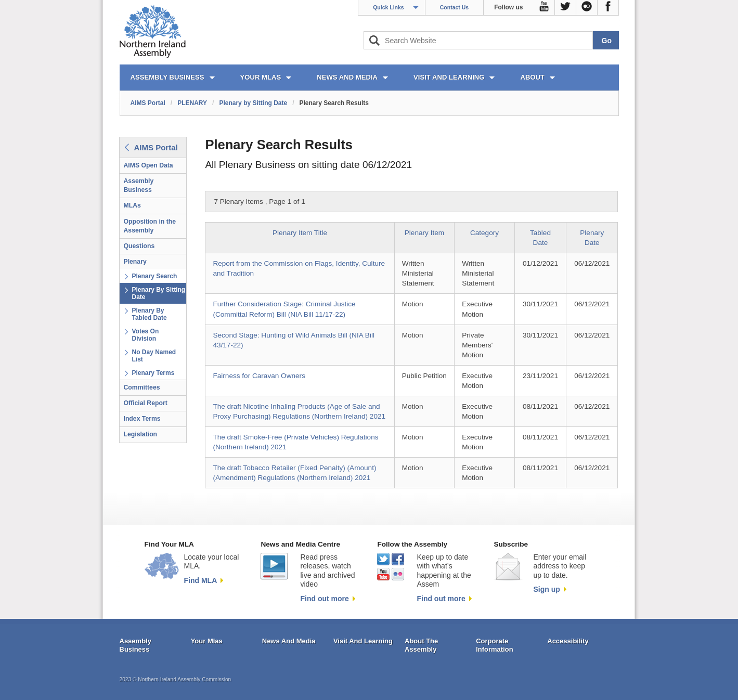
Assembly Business (139, 185)
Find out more (324, 599)
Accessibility (568, 641)
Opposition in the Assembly (150, 226)
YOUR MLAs (261, 77)
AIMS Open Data (148, 165)
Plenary (135, 262)
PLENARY (192, 103)
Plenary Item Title (300, 233)
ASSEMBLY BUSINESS (167, 77)
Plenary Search (155, 276)
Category (484, 233)
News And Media (289, 641)
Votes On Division (146, 335)
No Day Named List (154, 356)
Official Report (146, 403)
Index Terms (142, 419)
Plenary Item (424, 233)
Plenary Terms (153, 373)
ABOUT (532, 77)
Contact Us (454, 7)
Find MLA (201, 580)
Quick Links (389, 7)
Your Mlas (207, 641)
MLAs (132, 205)
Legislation (141, 434)
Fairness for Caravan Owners (259, 376)
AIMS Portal (148, 103)
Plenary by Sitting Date (253, 103)
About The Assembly (421, 645)
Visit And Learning (363, 641)
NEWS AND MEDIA (347, 77)
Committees (142, 387)
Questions (139, 246)
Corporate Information (495, 645)
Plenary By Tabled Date (150, 314)
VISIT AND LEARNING (449, 77)
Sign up (546, 589)
